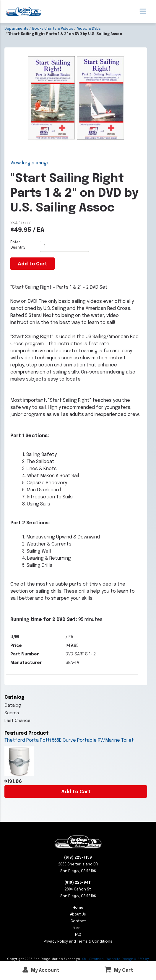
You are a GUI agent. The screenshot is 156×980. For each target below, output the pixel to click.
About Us (78, 915)
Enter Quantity (18, 245)
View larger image (30, 163)
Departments (16, 29)
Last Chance (17, 721)
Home (78, 908)
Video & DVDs (89, 29)
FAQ (78, 935)
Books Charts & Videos (53, 29)
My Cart (119, 970)
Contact (78, 921)
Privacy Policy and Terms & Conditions (78, 942)
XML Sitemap (93, 959)
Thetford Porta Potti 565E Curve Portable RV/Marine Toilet (69, 740)
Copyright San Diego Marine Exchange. (44, 959)
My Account (41, 970)
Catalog (13, 705)
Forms (78, 928)
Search (12, 713)
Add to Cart (76, 792)
